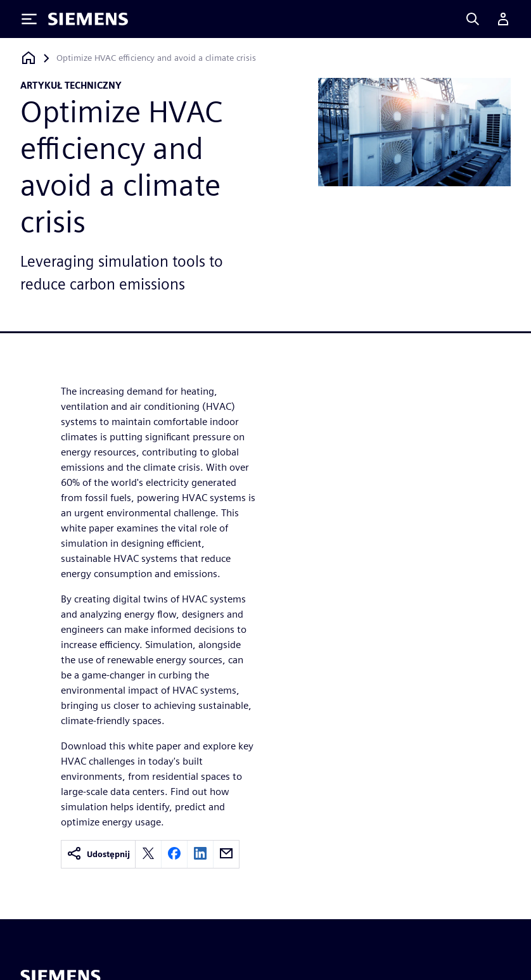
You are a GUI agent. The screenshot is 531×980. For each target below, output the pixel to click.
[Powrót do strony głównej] (29, 58)
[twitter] (148, 854)
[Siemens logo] (88, 19)
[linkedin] (200, 854)
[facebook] (174, 854)
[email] (226, 854)
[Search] (473, 19)
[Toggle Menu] (29, 19)
